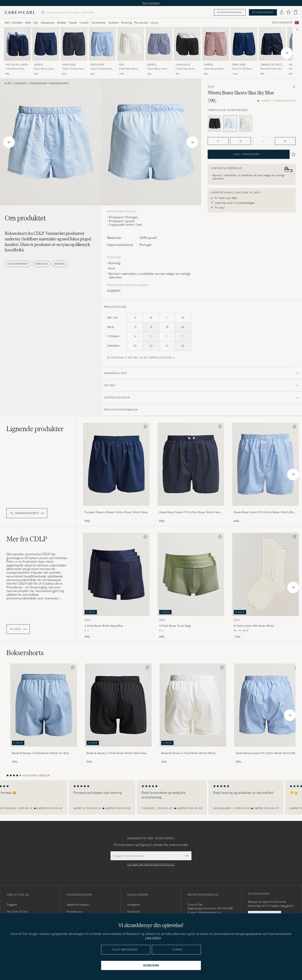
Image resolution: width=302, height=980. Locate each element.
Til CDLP (18, 629)
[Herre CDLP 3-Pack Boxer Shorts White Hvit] (131, 44)
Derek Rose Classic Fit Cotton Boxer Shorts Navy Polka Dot (190, 512)
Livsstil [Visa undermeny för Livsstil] (84, 23)
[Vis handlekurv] (296, 12)
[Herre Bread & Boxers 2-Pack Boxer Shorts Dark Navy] (118, 705)
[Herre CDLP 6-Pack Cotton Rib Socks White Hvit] (265, 574)
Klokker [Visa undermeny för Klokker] (62, 23)
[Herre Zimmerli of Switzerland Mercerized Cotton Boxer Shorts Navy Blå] (272, 44)
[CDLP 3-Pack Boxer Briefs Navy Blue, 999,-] (116, 586)
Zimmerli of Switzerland (272, 65)
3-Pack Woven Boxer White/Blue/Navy (15, 69)
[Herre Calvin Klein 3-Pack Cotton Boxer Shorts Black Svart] (187, 44)
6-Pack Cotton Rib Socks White (254, 626)
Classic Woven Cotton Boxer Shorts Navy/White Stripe (159, 69)
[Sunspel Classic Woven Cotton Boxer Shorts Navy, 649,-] (46, 51)
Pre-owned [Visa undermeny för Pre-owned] (141, 23)
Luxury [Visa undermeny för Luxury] (154, 23)
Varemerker (99, 23)
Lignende (35, 429)
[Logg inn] (282, 12)
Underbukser (38, 83)
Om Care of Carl (17, 912)
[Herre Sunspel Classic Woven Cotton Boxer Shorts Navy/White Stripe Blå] (159, 44)
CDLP (122, 65)
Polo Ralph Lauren (17, 65)
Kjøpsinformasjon (78, 905)
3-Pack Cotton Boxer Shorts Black (185, 69)
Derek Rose (69, 65)
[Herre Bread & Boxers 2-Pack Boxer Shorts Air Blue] (44, 705)
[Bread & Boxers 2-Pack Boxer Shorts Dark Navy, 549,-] (118, 714)
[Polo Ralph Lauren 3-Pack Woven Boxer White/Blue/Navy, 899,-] (17, 51)
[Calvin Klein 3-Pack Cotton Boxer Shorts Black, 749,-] (187, 51)
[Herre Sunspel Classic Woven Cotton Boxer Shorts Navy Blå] (46, 44)
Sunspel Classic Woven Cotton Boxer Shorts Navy (116, 512)
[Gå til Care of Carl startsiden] (20, 12)
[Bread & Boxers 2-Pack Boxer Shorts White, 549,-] (193, 714)
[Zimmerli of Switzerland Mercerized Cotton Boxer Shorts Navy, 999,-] (272, 51)
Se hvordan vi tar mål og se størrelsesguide (140, 358)
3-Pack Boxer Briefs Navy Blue (104, 626)
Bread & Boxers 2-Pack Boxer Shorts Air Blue (40, 753)
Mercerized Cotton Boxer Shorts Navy (272, 69)
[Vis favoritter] (289, 12)
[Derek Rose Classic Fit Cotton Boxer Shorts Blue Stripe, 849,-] (102, 51)
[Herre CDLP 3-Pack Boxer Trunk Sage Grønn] (191, 574)
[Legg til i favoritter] (144, 427)
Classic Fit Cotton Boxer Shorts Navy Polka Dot (73, 69)
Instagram (134, 905)
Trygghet (12, 905)
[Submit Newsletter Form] (186, 856)
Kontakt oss (74, 912)
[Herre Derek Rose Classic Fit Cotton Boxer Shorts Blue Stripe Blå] (102, 44)
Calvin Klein (183, 65)
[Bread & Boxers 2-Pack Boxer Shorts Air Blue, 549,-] (44, 714)
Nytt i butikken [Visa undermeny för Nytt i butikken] (14, 23)
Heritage (42, 264)
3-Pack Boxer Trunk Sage (175, 626)
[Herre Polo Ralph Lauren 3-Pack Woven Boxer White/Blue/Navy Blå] (17, 44)
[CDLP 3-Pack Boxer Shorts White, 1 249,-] (131, 51)
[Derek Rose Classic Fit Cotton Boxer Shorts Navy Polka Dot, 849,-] (74, 51)
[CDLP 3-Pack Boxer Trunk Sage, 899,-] (191, 586)
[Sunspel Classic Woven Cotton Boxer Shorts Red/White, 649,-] (216, 51)
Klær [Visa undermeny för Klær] (28, 23)
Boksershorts (59, 83)
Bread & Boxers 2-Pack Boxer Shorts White (188, 753)
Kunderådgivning (230, 12)
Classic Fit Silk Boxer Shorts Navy (242, 69)
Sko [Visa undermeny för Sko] (36, 23)
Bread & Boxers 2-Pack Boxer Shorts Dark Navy (116, 753)
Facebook (133, 912)
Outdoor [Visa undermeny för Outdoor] (114, 23)
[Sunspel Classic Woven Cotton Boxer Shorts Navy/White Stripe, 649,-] (159, 51)
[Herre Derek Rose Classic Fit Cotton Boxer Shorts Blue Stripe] (267, 705)
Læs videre (153, 937)
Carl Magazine (282, 23)
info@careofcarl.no (209, 912)
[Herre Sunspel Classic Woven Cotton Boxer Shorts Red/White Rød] (216, 44)
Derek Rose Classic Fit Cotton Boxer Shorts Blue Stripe (265, 512)
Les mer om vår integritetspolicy (151, 865)
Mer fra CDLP (27, 539)
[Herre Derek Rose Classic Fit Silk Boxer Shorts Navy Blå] (244, 44)
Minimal (60, 264)
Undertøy (20, 83)
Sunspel (39, 65)
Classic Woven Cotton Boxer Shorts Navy (44, 69)
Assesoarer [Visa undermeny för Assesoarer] (48, 23)
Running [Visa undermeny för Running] (126, 23)
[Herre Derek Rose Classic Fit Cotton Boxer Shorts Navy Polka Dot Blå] (74, 44)
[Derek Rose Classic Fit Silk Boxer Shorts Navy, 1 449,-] (244, 51)
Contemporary (18, 264)
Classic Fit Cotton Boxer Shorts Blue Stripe (102, 69)
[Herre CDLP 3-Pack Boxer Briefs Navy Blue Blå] (116, 574)
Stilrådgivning (263, 12)
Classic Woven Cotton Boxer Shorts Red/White (215, 69)
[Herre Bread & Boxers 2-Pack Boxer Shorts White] (193, 705)
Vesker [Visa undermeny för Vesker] (73, 23)
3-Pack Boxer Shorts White (128, 69)
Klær (8, 83)
